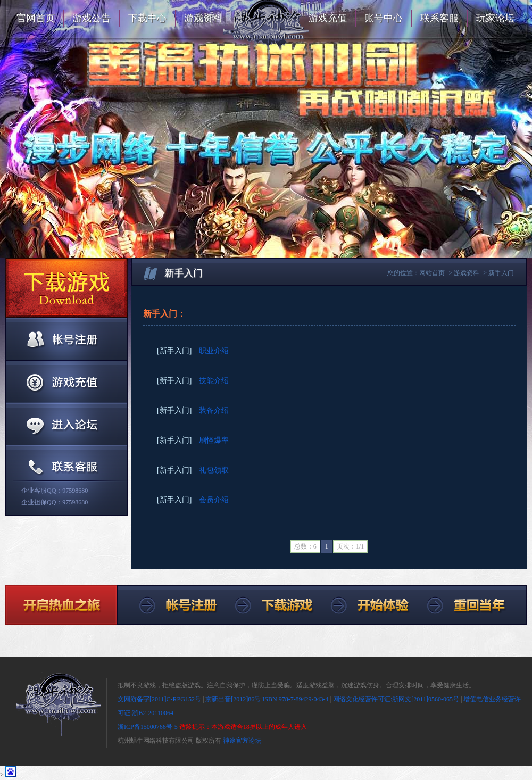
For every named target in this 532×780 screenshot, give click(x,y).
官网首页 (36, 18)
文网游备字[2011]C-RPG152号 (159, 699)
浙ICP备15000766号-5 (148, 727)
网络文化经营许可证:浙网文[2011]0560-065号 (396, 699)
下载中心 (147, 18)
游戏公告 (92, 18)
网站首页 (432, 273)
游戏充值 (328, 18)
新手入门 (501, 273)
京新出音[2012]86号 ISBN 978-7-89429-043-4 (267, 699)
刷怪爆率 (214, 440)
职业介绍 (214, 351)
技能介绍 (214, 381)
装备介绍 (214, 410)
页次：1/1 (350, 546)
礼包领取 (214, 470)
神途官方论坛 (242, 741)
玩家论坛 (495, 18)
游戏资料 (203, 18)
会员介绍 (214, 500)
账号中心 (384, 18)
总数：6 (305, 546)
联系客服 (439, 18)
